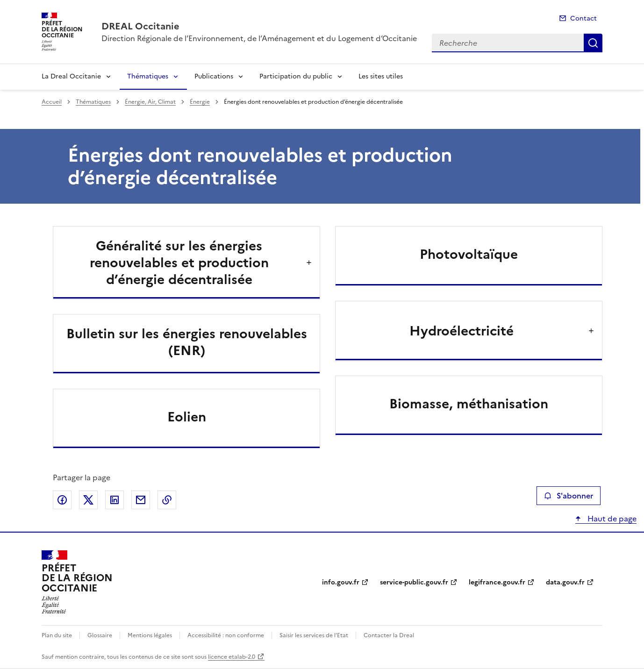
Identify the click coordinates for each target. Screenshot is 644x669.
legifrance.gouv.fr (497, 582)
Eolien (187, 417)
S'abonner (569, 496)
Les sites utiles (381, 76)
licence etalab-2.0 (232, 657)
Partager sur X (88, 500)
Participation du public (296, 76)
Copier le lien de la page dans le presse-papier (167, 500)
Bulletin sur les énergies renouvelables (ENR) (187, 342)
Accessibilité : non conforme (226, 635)
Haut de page (611, 519)
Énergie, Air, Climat (150, 102)
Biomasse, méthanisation (469, 404)
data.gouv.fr (565, 582)
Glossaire (100, 635)
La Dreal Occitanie (71, 76)
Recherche (593, 43)
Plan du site (57, 635)
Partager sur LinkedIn (114, 500)
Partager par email (141, 500)
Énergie (200, 102)
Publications (214, 76)
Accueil (52, 102)
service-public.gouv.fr (414, 582)
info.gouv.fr (341, 582)
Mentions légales (150, 635)
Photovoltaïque (469, 254)
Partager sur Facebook (62, 500)
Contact (583, 18)
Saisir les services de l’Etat (314, 635)
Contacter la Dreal (389, 635)
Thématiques (148, 76)
